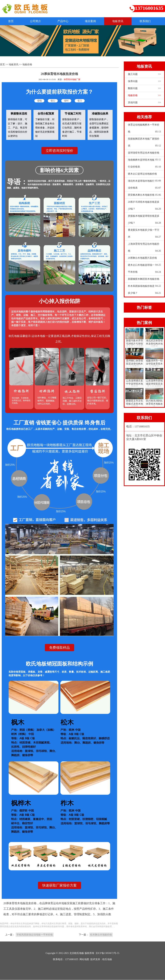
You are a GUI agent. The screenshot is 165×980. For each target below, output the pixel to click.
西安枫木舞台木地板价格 (144, 195)
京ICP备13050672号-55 (107, 953)
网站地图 (84, 960)
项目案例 (93, 21)
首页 (11, 21)
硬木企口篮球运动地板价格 (144, 175)
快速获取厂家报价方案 (59, 886)
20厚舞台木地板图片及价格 (144, 259)
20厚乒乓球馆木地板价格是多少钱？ (144, 207)
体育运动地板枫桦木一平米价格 (144, 129)
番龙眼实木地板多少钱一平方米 (144, 235)
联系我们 (150, 21)
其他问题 (144, 103)
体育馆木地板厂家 (72, 79)
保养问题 (144, 81)
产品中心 (65, 21)
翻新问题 (144, 88)
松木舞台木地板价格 (101, 935)
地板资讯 (122, 21)
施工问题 (144, 74)
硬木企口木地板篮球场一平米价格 (144, 270)
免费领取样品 (59, 648)
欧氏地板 (107, 960)
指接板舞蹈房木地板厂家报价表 (144, 143)
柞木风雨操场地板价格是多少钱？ (144, 291)
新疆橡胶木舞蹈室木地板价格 (144, 280)
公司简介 (37, 21)
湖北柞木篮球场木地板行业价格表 (144, 185)
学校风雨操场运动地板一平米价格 (35, 935)
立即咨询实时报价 (59, 151)
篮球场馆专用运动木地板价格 (144, 154)
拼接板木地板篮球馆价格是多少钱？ (144, 221)
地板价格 (27, 64)
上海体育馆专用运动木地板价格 (144, 248)
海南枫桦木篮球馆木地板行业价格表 (144, 164)
